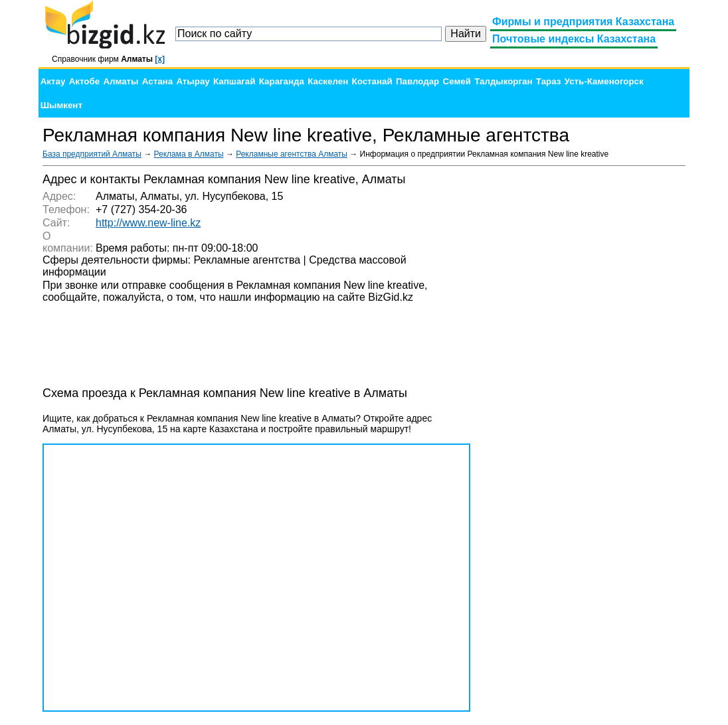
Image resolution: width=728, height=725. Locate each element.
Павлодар (417, 81)
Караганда (282, 81)
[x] (160, 59)
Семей (457, 81)
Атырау (193, 81)
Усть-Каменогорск (604, 81)
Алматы (121, 81)
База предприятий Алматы (92, 154)
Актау (53, 81)
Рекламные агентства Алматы (292, 154)
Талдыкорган (503, 81)
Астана (157, 81)
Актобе (84, 81)
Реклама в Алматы (189, 154)
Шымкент (61, 105)
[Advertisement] (586, 372)
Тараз (549, 81)
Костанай (372, 81)
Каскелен (328, 81)
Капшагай (234, 81)
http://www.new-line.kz (148, 223)
